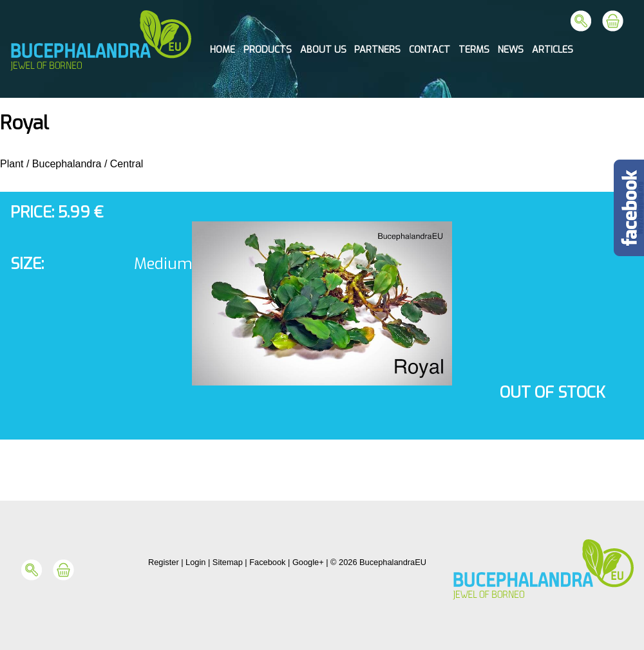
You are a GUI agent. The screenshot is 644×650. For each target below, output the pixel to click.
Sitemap (228, 562)
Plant (12, 164)
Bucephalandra (67, 164)
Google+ (308, 562)
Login (195, 562)
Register (164, 562)
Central (127, 164)
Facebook (267, 562)
